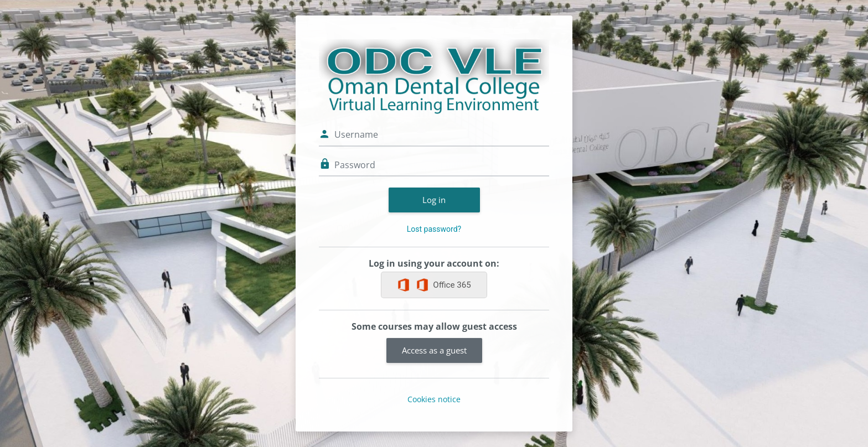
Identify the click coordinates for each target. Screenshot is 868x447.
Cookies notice (434, 399)
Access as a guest (434, 350)
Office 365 (443, 285)
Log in (434, 200)
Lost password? (434, 229)
